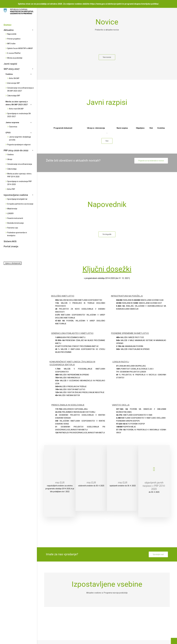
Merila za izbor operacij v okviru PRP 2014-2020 (19, 175)
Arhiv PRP (11, 189)
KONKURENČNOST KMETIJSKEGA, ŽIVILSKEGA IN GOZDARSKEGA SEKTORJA (72, 363)
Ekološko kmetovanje (15, 223)
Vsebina (9, 74)
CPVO (8, 133)
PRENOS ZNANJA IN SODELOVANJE (68, 405)
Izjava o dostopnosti (13, 263)
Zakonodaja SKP (14, 96)
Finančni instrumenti (15, 218)
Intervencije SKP (14, 83)
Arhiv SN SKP (14, 78)
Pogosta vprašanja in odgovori (19, 145)
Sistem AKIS (10, 241)
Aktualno (9, 30)
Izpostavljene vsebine (16, 195)
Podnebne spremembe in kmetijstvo (17, 234)
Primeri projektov (14, 39)
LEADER (10, 213)
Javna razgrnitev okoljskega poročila (20, 138)
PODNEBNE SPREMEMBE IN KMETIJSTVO (130, 333)
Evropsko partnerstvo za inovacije (20, 204)
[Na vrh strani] (174, 641)
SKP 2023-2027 (12, 69)
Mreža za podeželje (15, 58)
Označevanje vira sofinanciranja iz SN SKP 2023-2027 (20, 89)
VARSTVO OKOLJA (121, 405)
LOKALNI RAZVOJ (121, 362)
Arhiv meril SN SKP (16, 109)
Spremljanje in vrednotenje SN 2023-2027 (19, 115)
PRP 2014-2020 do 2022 (16, 150)
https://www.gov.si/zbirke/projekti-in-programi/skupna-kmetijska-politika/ (124, 4)
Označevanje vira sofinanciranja (20, 164)
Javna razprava (12, 122)
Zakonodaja (12, 169)
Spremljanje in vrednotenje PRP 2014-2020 (19, 183)
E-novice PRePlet (14, 53)
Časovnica (13, 127)
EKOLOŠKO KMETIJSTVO (63, 296)
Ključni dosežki (107, 269)
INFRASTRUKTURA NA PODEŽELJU (127, 296)
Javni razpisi (10, 64)
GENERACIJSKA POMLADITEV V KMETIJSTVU (72, 333)
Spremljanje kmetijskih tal (17, 199)
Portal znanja (11, 246)
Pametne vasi (13, 228)
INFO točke (11, 44)
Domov (8, 25)
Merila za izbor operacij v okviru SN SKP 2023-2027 (17, 103)
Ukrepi (10, 159)
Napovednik (12, 34)
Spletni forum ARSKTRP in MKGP (20, 48)
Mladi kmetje (12, 209)
